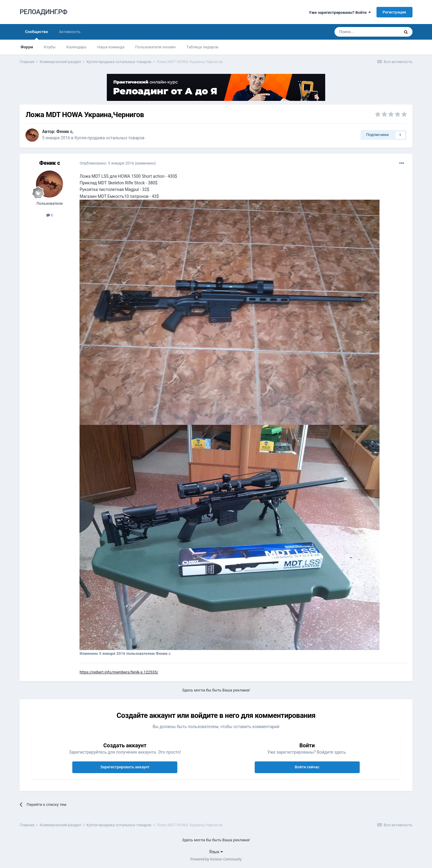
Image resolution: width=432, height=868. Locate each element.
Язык (216, 852)
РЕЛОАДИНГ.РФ (43, 12)
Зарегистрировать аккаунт (125, 767)
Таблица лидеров (202, 47)
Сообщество (36, 35)
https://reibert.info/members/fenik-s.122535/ (119, 672)
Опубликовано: (107, 163)
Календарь (76, 47)
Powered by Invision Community (216, 859)
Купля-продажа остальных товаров (110, 138)
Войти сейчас (307, 767)
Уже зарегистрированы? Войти (340, 12)
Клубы (50, 47)
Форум (27, 47)
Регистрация (394, 12)
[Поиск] (367, 32)
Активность (70, 32)
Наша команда (111, 47)
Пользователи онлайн (156, 47)
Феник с (64, 132)
